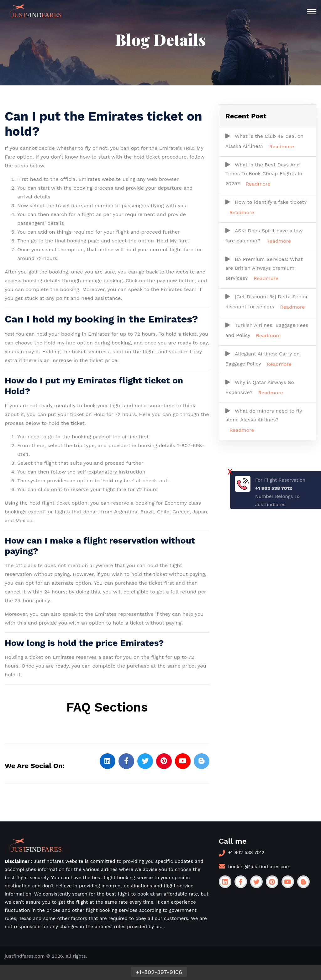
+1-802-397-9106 (159, 972)
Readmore (282, 146)
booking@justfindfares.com (259, 867)
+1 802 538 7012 (246, 853)
